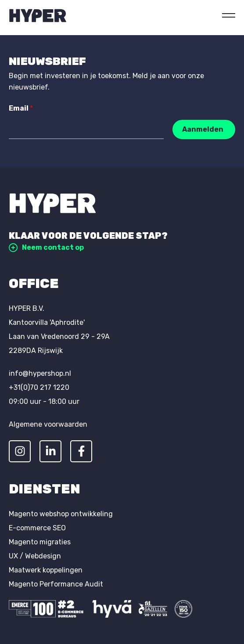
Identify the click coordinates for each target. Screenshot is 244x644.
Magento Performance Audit (56, 584)
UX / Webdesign (35, 556)
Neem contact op (46, 248)
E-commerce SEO (37, 528)
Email (21, 108)
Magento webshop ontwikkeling (61, 514)
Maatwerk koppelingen (46, 570)
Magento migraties (40, 542)
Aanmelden (203, 129)
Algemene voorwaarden (48, 424)
